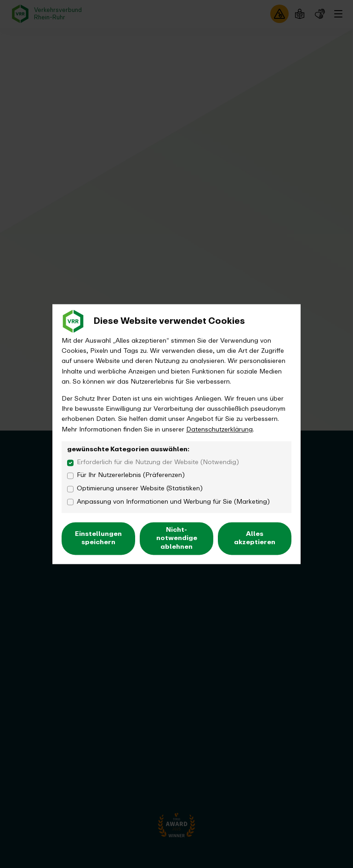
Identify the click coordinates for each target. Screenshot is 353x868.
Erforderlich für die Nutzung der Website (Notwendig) (158, 462)
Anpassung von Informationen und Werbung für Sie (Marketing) (173, 502)
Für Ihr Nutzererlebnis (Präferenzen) (131, 476)
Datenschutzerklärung (219, 429)
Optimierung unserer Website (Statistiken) (140, 489)
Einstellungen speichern (98, 538)
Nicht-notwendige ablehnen (177, 538)
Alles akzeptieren (255, 538)
